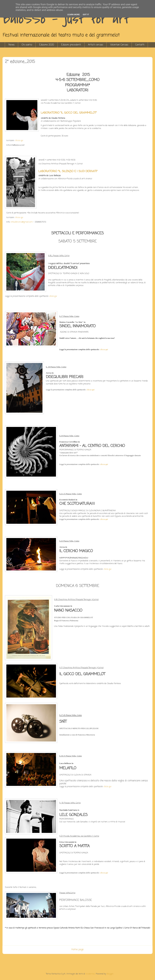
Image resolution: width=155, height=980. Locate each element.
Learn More (73, 15)
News (12, 45)
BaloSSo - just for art (67, 19)
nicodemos (90, 974)
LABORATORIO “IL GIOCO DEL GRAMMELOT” (69, 113)
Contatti (140, 45)
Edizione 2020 (47, 45)
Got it (86, 15)
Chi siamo (27, 45)
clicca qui (19, 141)
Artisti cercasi (96, 45)
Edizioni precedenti (71, 45)
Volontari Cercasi (119, 45)
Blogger (110, 974)
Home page (77, 950)
